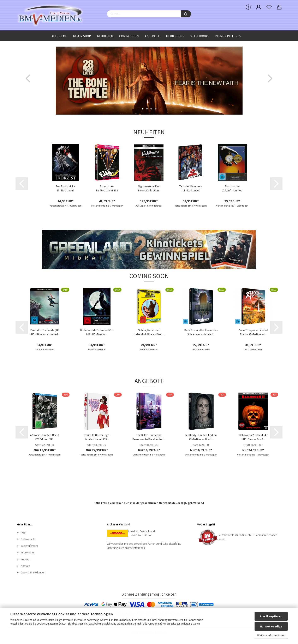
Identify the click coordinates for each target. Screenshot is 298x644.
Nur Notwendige (271, 626)
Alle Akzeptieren (271, 616)
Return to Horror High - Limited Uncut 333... (97, 437)
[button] (28, 78)
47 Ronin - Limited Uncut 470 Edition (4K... (45, 437)
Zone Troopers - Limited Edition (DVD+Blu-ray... (253, 332)
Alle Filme (59, 36)
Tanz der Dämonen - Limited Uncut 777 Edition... (191, 188)
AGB (23, 532)
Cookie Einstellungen (33, 572)
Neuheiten (105, 36)
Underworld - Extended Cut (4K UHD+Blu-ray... (97, 332)
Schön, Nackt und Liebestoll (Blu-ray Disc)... (149, 332)
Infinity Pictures (228, 36)
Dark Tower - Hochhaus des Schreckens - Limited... (201, 332)
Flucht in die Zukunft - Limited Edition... (232, 188)
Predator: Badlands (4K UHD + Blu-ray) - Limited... (45, 332)
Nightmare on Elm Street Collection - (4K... (149, 188)
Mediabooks (175, 36)
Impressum (27, 552)
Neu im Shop (82, 36)
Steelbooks (199, 36)
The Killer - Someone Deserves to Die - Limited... (149, 437)
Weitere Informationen (271, 635)
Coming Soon (129, 36)
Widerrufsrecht (29, 546)
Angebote (152, 36)
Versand (199, 503)
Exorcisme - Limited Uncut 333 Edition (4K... (107, 188)
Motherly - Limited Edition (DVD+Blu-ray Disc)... (201, 437)
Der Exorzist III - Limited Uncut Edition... (65, 188)
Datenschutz (28, 539)
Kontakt (25, 566)
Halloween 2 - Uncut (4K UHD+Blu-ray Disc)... (253, 437)
